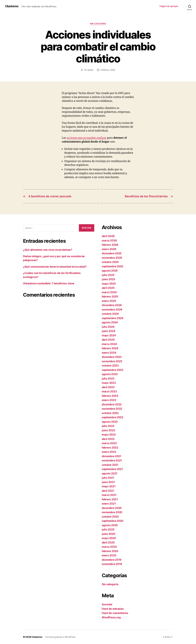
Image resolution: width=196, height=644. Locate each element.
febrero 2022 (110, 448)
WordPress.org (111, 617)
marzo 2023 (109, 391)
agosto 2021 (110, 473)
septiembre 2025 (112, 266)
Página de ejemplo (169, 6)
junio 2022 (108, 430)
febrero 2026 (110, 245)
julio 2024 (108, 327)
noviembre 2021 (112, 460)
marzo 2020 (109, 547)
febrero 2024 (110, 348)
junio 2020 (108, 534)
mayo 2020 (109, 538)
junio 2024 (108, 331)
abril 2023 (108, 387)
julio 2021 (108, 478)
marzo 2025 (109, 292)
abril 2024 (108, 340)
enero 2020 (109, 555)
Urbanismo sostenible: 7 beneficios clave (49, 283)
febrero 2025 (110, 297)
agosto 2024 (110, 322)
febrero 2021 (110, 499)
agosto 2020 (110, 525)
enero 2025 (109, 301)
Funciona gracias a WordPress (60, 637)
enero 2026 (109, 249)
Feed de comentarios (115, 613)
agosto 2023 (110, 374)
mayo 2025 (109, 284)
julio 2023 (108, 379)
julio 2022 (108, 426)
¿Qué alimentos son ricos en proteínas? (48, 250)
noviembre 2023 (112, 361)
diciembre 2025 (112, 253)
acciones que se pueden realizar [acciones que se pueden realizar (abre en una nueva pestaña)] (86, 138)
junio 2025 (108, 279)
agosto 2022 (110, 422)
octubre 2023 (110, 366)
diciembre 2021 (111, 456)
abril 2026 (108, 236)
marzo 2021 (109, 495)
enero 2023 (109, 400)
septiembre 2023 (112, 370)
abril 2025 (108, 288)
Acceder (107, 604)
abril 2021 (108, 491)
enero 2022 (109, 452)
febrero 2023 (110, 396)
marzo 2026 (109, 241)
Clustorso (12, 6)
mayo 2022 (109, 435)
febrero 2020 (110, 551)
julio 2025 (108, 275)
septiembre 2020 (113, 521)
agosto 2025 (110, 271)
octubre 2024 (110, 314)
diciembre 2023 (112, 357)
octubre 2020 (110, 517)
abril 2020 (108, 543)
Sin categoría (98, 24)
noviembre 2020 (112, 512)
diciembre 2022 (112, 404)
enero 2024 (109, 353)
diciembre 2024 (112, 305)
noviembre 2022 (112, 409)
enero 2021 (109, 504)
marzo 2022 (109, 443)
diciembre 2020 (112, 508)
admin (90, 70)
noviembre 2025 (112, 258)
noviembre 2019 (112, 564)
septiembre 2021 (112, 469)
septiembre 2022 (112, 417)
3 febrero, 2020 (108, 70)
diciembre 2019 (112, 560)
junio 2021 (108, 482)
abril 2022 (108, 439)
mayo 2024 (109, 335)
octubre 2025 (110, 262)
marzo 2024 (109, 344)
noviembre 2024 (112, 310)
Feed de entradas (113, 609)
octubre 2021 (110, 465)
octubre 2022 (110, 413)
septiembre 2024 (113, 318)
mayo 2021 (109, 486)
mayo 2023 (109, 383)
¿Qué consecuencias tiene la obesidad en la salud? (55, 267)
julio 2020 (108, 530)
